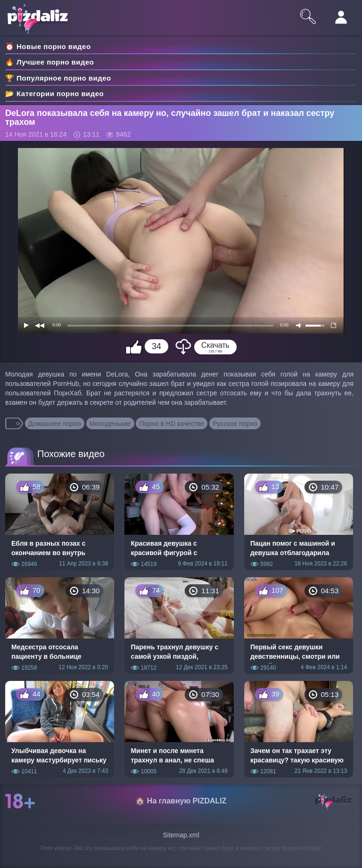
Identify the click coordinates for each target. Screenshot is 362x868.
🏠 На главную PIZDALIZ (181, 801)
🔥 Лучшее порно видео (49, 62)
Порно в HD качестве (172, 424)
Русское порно (235, 424)
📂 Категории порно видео (54, 94)
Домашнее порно (55, 424)
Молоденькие (110, 424)
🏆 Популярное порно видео (58, 78)
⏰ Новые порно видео (48, 46)
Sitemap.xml (181, 835)
